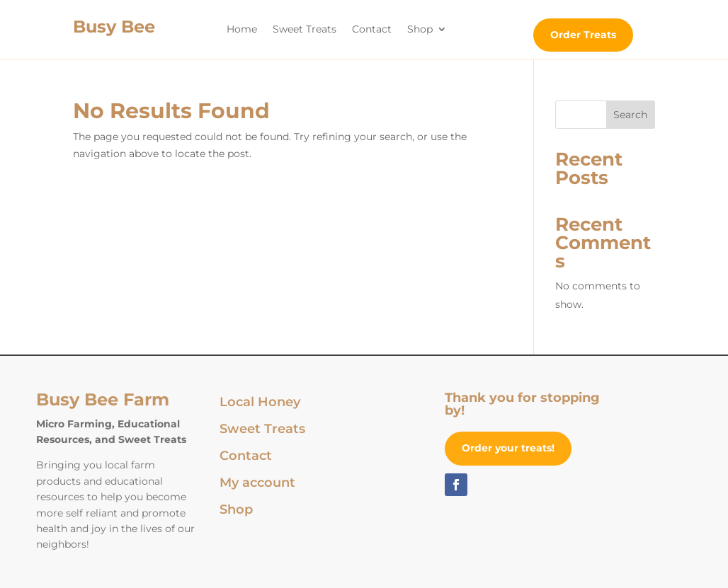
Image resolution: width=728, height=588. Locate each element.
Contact (372, 30)
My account (257, 484)
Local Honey (260, 403)
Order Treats (583, 35)
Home (242, 30)
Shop (420, 30)
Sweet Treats (305, 30)
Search (630, 115)
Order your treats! (508, 448)
